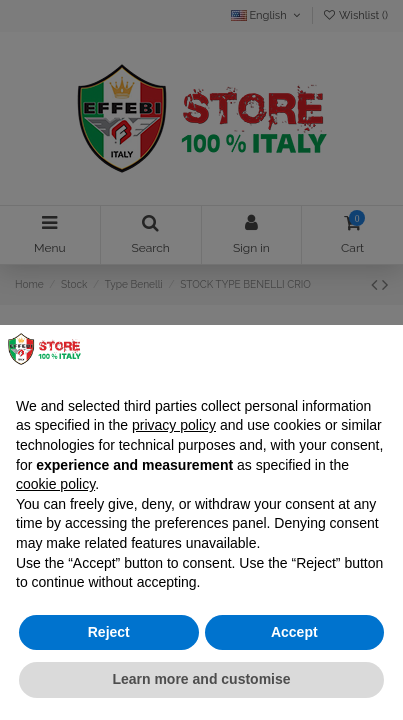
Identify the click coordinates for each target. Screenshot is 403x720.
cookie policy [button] (55, 484)
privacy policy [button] (174, 425)
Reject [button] (109, 632)
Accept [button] (294, 632)
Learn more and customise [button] (201, 679)
